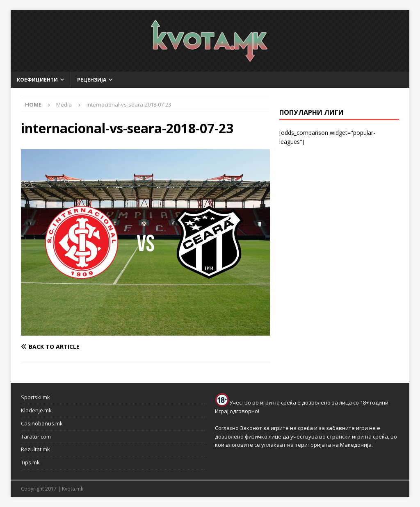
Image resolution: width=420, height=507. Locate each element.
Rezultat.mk (35, 449)
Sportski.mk (35, 397)
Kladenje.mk (36, 410)
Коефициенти (37, 80)
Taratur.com (36, 437)
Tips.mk (30, 462)
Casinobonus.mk (42, 423)
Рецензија (92, 80)
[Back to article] (82, 347)
